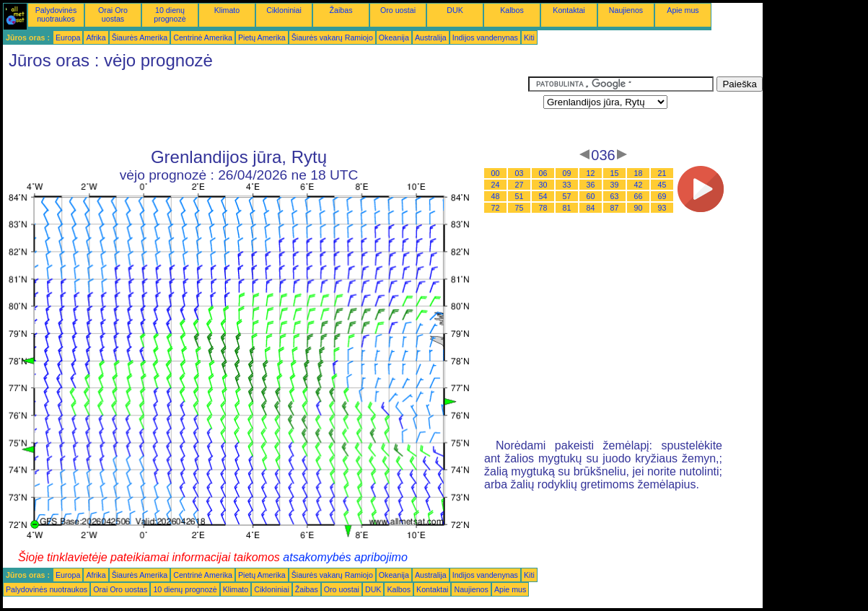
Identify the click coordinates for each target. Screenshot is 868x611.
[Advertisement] (266, 109)
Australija (431, 38)
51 (520, 196)
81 (567, 208)
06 (543, 173)
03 (520, 173)
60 (591, 196)
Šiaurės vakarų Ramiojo (332, 38)
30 (543, 185)
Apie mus (683, 10)
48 (496, 196)
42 (639, 185)
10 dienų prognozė (170, 14)
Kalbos (512, 10)
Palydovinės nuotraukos (56, 14)
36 (591, 185)
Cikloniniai (284, 10)
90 (639, 208)
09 (567, 173)
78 (543, 208)
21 (662, 173)
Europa (68, 38)
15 (615, 173)
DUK (455, 10)
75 (520, 208)
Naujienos (626, 10)
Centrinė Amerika (203, 38)
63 (615, 196)
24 (496, 185)
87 (615, 208)
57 (567, 196)
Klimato (227, 10)
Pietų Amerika (262, 38)
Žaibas (341, 10)
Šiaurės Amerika (140, 38)
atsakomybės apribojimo (345, 557)
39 (615, 185)
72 (496, 208)
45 (662, 185)
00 (496, 173)
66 (639, 196)
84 (591, 208)
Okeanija (394, 38)
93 (662, 208)
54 (543, 196)
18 (639, 173)
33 (567, 185)
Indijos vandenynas (485, 38)
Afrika (96, 38)
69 (662, 196)
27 (520, 185)
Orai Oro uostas (113, 14)
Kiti (529, 38)
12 (591, 173)
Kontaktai (569, 10)
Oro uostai (398, 10)
